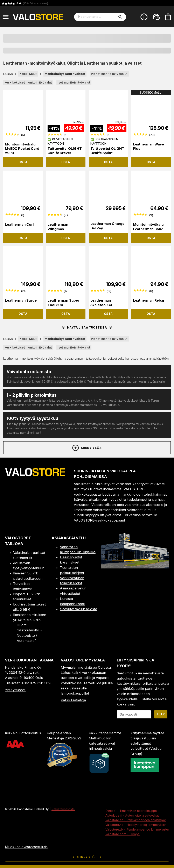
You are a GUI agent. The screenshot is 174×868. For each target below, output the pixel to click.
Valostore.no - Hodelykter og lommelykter (136, 825)
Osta (23, 162)
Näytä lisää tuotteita (87, 328)
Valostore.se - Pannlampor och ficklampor (136, 820)
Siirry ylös (87, 448)
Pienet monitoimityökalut (109, 74)
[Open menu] (6, 17)
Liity (161, 714)
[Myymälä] (135, 567)
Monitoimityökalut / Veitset (65, 74)
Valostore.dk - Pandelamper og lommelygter (137, 829)
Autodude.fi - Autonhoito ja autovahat (132, 815)
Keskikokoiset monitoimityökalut (28, 82)
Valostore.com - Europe (123, 834)
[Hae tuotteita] (97, 17)
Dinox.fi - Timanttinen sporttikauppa (131, 811)
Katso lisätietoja (73, 700)
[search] (120, 17)
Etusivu (8, 74)
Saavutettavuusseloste (79, 609)
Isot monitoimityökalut (74, 82)
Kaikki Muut (28, 74)
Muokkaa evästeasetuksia (26, 847)
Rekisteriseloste (63, 809)
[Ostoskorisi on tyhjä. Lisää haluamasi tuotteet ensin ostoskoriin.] (168, 17)
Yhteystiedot (15, 690)
